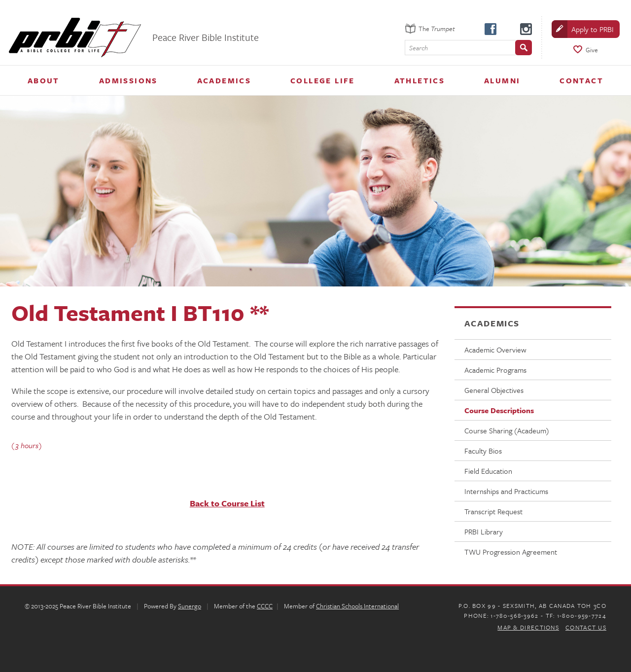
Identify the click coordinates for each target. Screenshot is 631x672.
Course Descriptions (499, 410)
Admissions (128, 80)
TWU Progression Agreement (511, 552)
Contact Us (586, 627)
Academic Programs (495, 370)
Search (419, 48)
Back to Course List (227, 503)
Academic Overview (495, 350)
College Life (323, 80)
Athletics (420, 80)
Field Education (488, 471)
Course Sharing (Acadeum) (507, 430)
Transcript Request (493, 511)
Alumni (502, 80)
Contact (581, 80)
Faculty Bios (483, 451)
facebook (490, 29)
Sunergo (190, 606)
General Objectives (494, 390)
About (44, 80)
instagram (526, 29)
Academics (224, 80)
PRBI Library (484, 531)
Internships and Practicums (506, 491)
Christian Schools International (357, 606)
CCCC (265, 606)
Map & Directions (528, 627)
